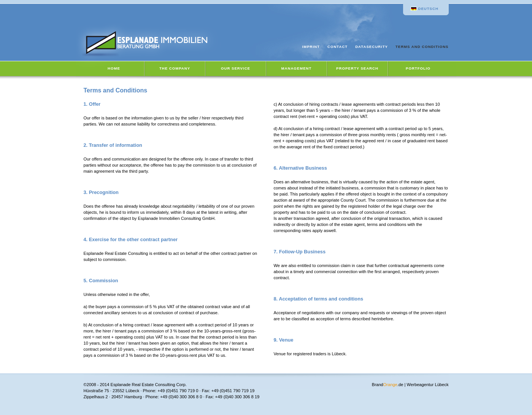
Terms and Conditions (422, 47)
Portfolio (418, 68)
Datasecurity (372, 47)
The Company (175, 68)
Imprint (311, 47)
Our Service (236, 68)
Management (297, 68)
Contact (337, 47)
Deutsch (428, 9)
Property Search (357, 68)
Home (114, 68)
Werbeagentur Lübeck (428, 385)
